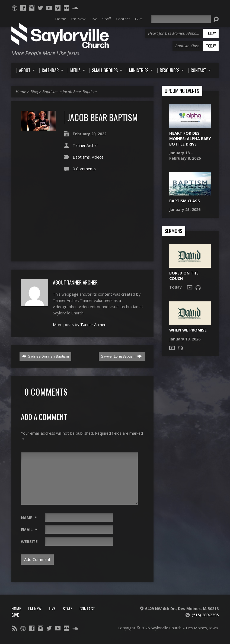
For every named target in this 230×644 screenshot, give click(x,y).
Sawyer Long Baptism (122, 356)
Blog (34, 92)
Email (29, 530)
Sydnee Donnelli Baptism (45, 356)
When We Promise (188, 330)
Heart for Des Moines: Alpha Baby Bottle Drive (190, 139)
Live (52, 608)
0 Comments (84, 169)
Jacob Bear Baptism (80, 92)
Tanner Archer (85, 145)
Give (15, 615)
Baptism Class (185, 201)
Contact (87, 608)
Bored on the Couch (184, 276)
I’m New (35, 608)
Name (29, 518)
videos (98, 157)
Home (21, 92)
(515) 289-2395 (205, 615)
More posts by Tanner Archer (79, 325)
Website (29, 542)
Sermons (173, 231)
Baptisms (50, 92)
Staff (67, 608)
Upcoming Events (182, 91)
